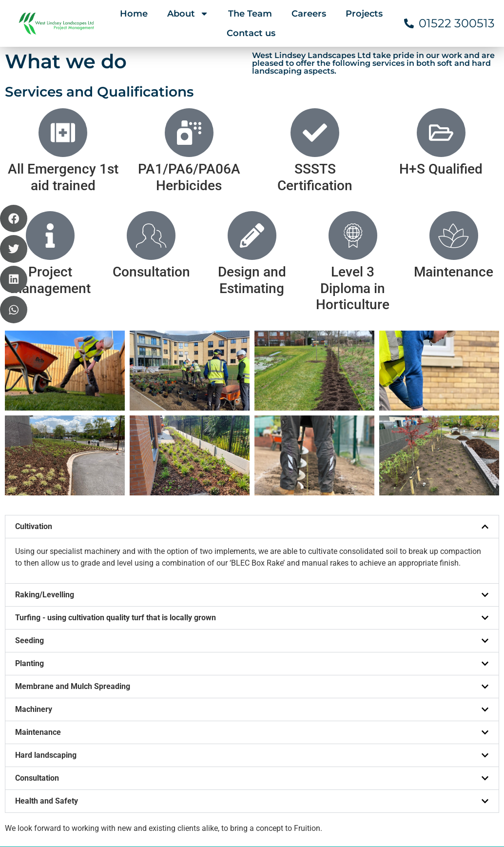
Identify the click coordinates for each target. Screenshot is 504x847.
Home (134, 14)
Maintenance (38, 568)
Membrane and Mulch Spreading (73, 522)
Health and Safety (47, 637)
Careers (309, 14)
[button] (252, 362)
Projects (364, 14)
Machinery (34, 545)
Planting (29, 499)
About (188, 14)
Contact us (251, 33)
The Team (250, 14)
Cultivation (34, 362)
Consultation (37, 614)
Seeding (29, 476)
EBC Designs (480, 831)
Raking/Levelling (45, 430)
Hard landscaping (46, 591)
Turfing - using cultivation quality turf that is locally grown (116, 453)
